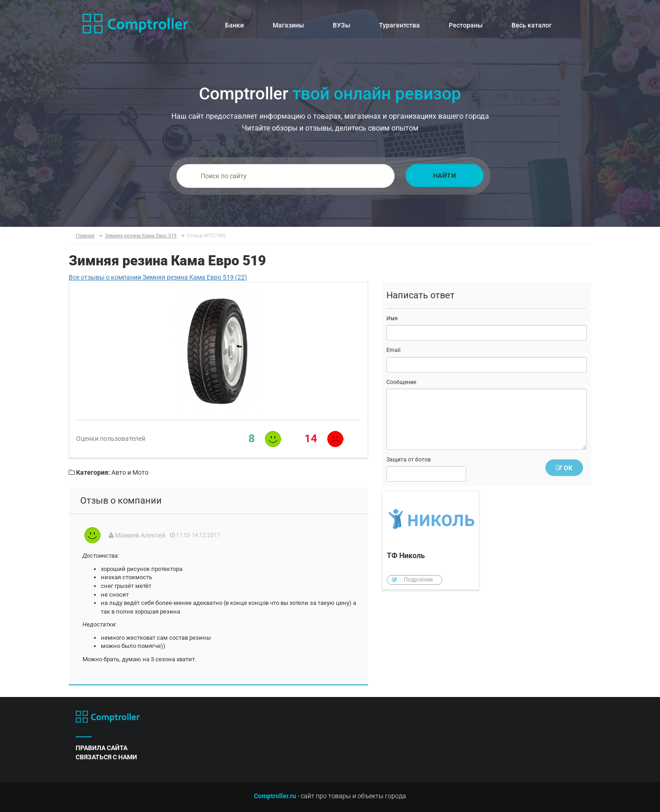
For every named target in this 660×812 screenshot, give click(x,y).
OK (564, 468)
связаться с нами (106, 757)
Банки (234, 25)
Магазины (288, 25)
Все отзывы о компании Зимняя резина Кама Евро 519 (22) (158, 277)
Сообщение (401, 382)
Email (393, 350)
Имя (392, 318)
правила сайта (102, 748)
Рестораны (466, 25)
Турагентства (399, 25)
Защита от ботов (409, 460)
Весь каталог (532, 25)
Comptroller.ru (275, 796)
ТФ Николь (431, 540)
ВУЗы (341, 25)
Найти (445, 176)
